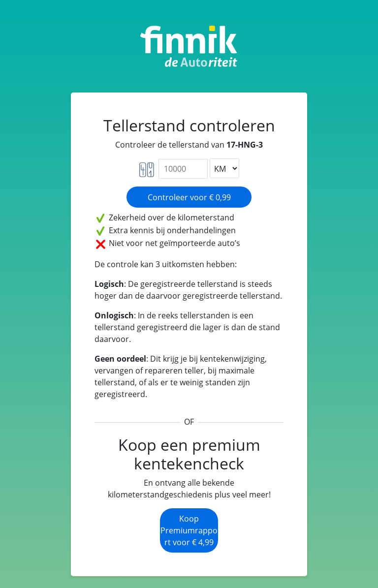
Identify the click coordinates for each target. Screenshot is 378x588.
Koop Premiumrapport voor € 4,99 (189, 530)
